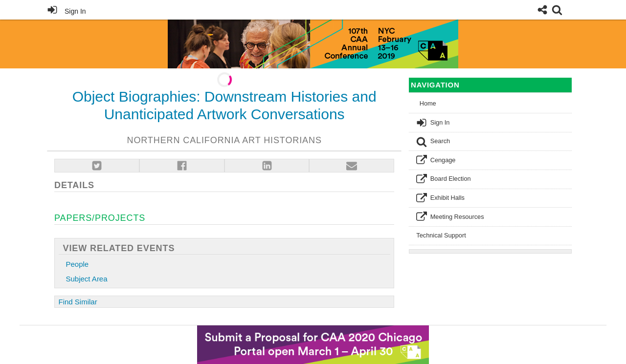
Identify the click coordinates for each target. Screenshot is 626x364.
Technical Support (441, 235)
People (78, 264)
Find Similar (78, 302)
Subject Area (87, 279)
